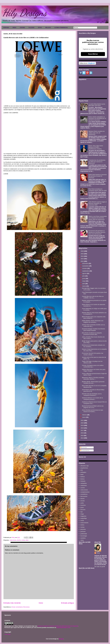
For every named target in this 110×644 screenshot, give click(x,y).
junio (84, 279)
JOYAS (40, 28)
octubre (85, 268)
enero (84, 417)
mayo (84, 281)
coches (83, 488)
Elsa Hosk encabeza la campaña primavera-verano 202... (92, 334)
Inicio (41, 603)
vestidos (83, 538)
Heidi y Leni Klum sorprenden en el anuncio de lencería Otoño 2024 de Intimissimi (98, 218)
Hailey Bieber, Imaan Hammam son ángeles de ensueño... (93, 321)
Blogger (61, 639)
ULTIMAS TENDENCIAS (61, 28)
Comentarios (85, 450)
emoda (82, 501)
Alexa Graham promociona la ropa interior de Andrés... (92, 411)
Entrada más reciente (12, 603)
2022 (82, 261)
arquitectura (84, 468)
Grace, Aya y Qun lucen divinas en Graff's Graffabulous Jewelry (96, 147)
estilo (82, 503)
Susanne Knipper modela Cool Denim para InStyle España (93, 330)
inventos (83, 505)
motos (82, 525)
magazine (83, 516)
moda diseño (84, 523)
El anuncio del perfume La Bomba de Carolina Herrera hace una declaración (97, 232)
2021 (82, 420)
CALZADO (31, 28)
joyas (82, 507)
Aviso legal (7, 634)
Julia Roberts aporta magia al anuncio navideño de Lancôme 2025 (97, 203)
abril (84, 284)
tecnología (84, 536)
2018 (82, 428)
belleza (82, 477)
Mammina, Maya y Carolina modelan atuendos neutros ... (93, 378)
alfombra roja (84, 466)
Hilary (98, 553)
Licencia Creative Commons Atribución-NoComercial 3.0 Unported (58, 626)
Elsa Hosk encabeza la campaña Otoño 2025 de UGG (98, 190)
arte (82, 470)
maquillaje (84, 518)
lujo (82, 512)
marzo (84, 286)
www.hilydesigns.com (63, 627)
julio (84, 276)
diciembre (86, 263)
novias (82, 527)
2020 (82, 423)
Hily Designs (25, 13)
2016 (82, 433)
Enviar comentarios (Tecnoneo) (21, 607)
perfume (83, 531)
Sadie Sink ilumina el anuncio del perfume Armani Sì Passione (98, 176)
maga (82, 514)
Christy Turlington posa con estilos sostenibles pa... (93, 366)
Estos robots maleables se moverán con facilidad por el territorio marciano (97, 118)
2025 (82, 254)
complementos (85, 492)
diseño (19, 540)
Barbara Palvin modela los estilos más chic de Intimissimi (97, 133)
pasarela (83, 529)
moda (23, 540)
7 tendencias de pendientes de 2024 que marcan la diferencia (97, 162)
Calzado (83, 481)
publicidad (84, 534)
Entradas (83, 447)
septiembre (86, 271)
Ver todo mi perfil (100, 567)
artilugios (83, 472)
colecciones (13, 540)
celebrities (84, 485)
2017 (82, 430)
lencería (83, 510)
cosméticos (84, 494)
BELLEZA (48, 28)
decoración (84, 496)
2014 (82, 438)
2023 (82, 259)
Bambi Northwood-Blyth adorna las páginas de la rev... (93, 407)
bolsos (82, 479)
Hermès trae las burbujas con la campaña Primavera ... (92, 395)
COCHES (22, 28)
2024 (82, 256)
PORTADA (6, 28)
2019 (82, 425)
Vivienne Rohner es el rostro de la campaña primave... (92, 399)
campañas (84, 483)
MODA (14, 28)
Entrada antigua (67, 603)
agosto (85, 273)
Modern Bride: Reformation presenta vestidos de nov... (93, 382)
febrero (85, 415)
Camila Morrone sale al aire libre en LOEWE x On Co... (93, 297)
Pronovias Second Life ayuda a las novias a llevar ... (93, 354)
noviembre (86, 266)
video (27, 540)
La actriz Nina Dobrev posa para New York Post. (97, 105)
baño (82, 474)
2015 (82, 435)
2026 (82, 251)
